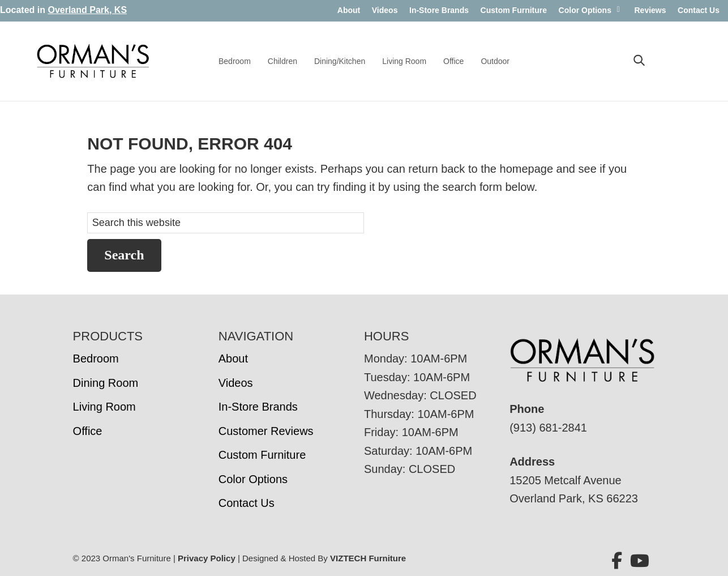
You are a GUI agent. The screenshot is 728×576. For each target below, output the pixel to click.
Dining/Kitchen (340, 61)
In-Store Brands (439, 10)
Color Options (585, 10)
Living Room (404, 61)
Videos (385, 10)
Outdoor (495, 61)
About (349, 10)
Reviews (650, 10)
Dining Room (106, 383)
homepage (527, 169)
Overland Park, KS (87, 10)
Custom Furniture (514, 10)
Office (453, 61)
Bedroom (235, 61)
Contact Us (699, 10)
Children (282, 61)
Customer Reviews (266, 431)
